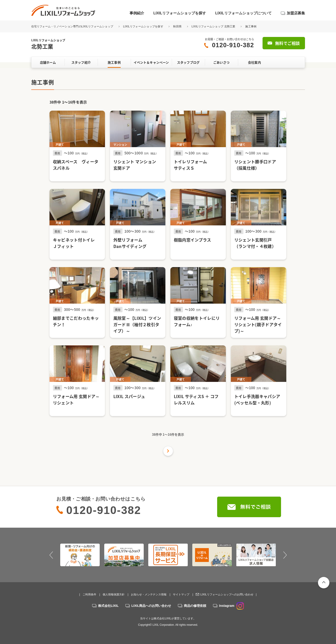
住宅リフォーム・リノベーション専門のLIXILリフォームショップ (73, 26)
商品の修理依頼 (195, 606)
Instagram (231, 606)
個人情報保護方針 (114, 594)
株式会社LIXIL (108, 606)
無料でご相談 (287, 43)
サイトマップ (181, 594)
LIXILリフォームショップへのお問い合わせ (227, 594)
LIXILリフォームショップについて (243, 13)
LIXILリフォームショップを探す (180, 13)
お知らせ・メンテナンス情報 (149, 594)
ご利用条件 (89, 594)
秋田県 (177, 26)
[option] (80, 555)
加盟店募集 (296, 13)
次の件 (168, 451)
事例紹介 (137, 13)
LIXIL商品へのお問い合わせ (151, 606)
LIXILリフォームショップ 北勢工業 (214, 26)
